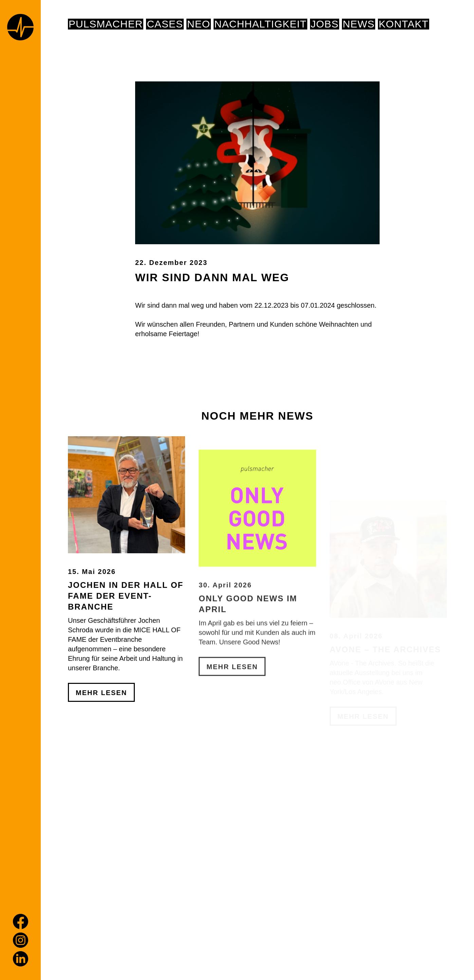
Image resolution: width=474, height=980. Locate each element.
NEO (199, 24)
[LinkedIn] (21, 959)
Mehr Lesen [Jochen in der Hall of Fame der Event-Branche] (101, 759)
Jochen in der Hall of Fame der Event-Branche (126, 662)
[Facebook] (21, 921)
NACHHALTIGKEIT (260, 24)
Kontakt (403, 24)
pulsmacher (106, 24)
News (359, 24)
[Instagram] (21, 940)
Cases (165, 24)
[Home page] (20, 28)
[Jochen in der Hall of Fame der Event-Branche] (126, 561)
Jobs (325, 24)
